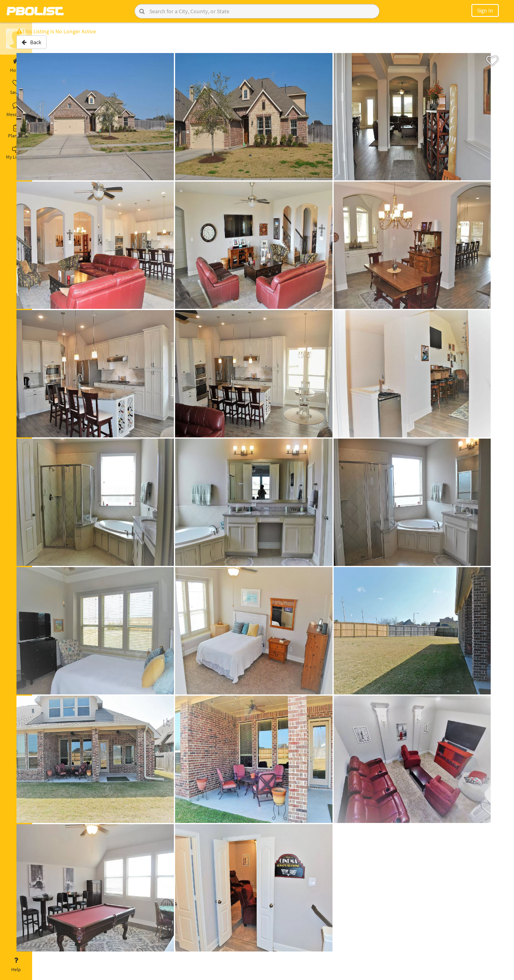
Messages (16, 110)
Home (16, 65)
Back (53, 45)
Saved (16, 88)
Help (16, 965)
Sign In (485, 10)
